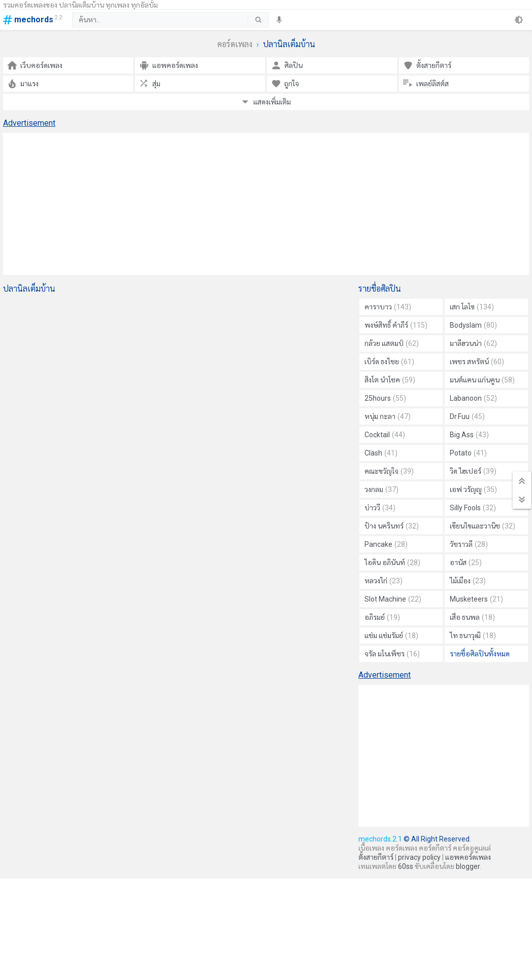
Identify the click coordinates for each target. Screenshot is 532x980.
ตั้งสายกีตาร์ (376, 857)
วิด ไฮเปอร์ (473, 471)
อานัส (466, 563)
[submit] (258, 20)
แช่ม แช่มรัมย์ (391, 636)
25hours (385, 398)
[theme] (519, 20)
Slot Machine (393, 599)
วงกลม (381, 489)
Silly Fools (473, 508)
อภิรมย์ (382, 617)
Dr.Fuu (467, 416)
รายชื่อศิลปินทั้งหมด (480, 654)
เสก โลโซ (472, 307)
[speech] (279, 20)
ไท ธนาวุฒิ (473, 636)
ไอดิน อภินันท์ (392, 563)
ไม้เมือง (468, 581)
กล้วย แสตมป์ (392, 343)
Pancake (386, 544)
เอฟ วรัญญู (473, 489)
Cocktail (385, 435)
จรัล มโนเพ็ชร (392, 654)
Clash (381, 453)
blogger (468, 866)
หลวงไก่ (384, 581)
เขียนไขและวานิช (483, 526)
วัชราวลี (469, 544)
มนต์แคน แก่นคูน (482, 380)
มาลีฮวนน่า (473, 343)
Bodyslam (473, 325)
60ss (406, 866)
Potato (468, 453)
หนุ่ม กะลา (388, 416)
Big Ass (469, 435)
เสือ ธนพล (472, 617)
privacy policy (419, 857)
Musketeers (476, 599)
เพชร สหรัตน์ (477, 362)
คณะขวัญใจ (389, 471)
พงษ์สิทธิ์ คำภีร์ (396, 325)
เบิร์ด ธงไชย (389, 362)
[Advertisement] (266, 204)
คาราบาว (388, 307)
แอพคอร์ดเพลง (468, 857)
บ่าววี (380, 508)
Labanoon (473, 398)
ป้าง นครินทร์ (392, 526)
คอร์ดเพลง (235, 44)
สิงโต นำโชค (390, 380)
